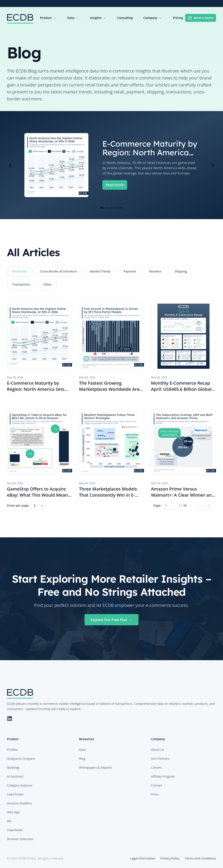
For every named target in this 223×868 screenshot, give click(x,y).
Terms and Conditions (200, 858)
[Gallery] (111, 165)
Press (155, 794)
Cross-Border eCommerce (58, 271)
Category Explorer (20, 785)
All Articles (19, 271)
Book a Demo (201, 18)
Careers (156, 767)
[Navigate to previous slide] (10, 165)
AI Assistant (15, 776)
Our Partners (160, 759)
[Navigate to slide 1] (102, 208)
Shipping (181, 271)
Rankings (13, 767)
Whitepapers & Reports (95, 767)
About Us (157, 750)
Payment (130, 271)
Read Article (115, 185)
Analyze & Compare (21, 759)
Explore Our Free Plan (111, 620)
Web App (13, 812)
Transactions (21, 284)
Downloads (15, 830)
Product (48, 18)
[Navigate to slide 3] (111, 208)
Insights (98, 18)
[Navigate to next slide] (213, 165)
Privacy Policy (170, 858)
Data (73, 18)
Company (153, 18)
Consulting (125, 18)
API (9, 821)
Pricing (178, 18)
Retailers (155, 271)
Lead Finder (15, 794)
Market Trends (100, 271)
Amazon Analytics (19, 803)
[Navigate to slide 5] (121, 208)
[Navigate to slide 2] (107, 208)
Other (47, 284)
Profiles (12, 750)
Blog (82, 759)
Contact (156, 785)
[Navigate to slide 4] (116, 208)
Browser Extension (20, 839)
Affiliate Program (163, 776)
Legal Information (143, 858)
